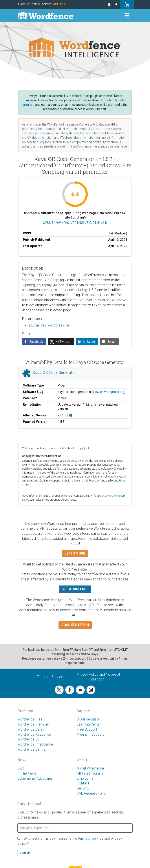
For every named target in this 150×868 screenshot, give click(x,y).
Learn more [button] (75, 553)
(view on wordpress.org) (109, 392)
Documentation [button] (75, 625)
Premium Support (90, 734)
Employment (87, 778)
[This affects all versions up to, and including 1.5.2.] (71, 415)
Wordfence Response (34, 734)
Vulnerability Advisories (35, 778)
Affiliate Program (90, 773)
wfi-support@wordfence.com (108, 496)
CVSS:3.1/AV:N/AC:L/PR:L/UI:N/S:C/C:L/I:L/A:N (75, 223)
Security (83, 788)
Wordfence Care (30, 729)
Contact (83, 783)
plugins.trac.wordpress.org (50, 325)
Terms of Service (50, 677)
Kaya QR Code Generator (54, 372)
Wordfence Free (30, 719)
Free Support (87, 729)
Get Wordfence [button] (75, 589)
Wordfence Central (32, 749)
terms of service (91, 838)
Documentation (89, 719)
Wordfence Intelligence (35, 744)
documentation (43, 138)
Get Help (59, 4)
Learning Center (89, 724)
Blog (21, 768)
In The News (27, 773)
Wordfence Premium (33, 724)
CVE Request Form (91, 793)
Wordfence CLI (29, 739)
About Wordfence (90, 768)
